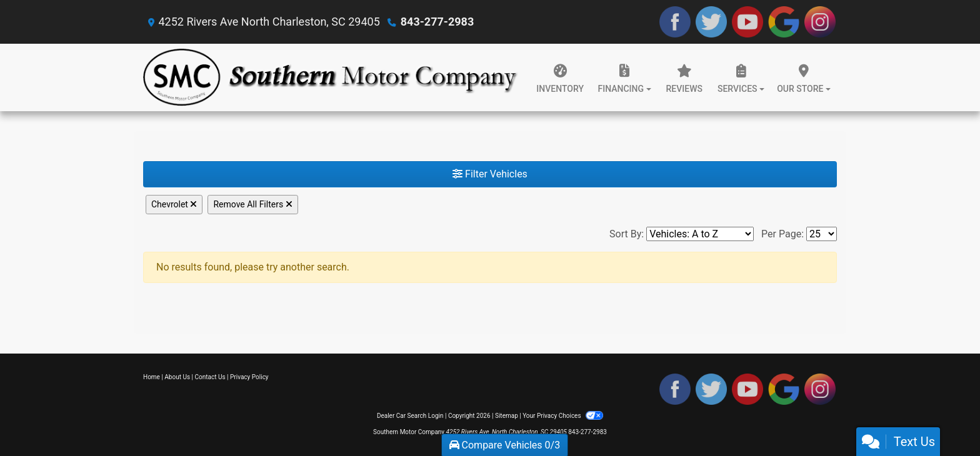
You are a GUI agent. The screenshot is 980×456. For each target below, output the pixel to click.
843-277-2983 (437, 22)
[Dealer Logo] (331, 77)
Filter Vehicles (490, 174)
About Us (177, 377)
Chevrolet (174, 204)
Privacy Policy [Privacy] (249, 377)
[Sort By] (700, 234)
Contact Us (210, 377)
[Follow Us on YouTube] (747, 22)
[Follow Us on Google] (784, 22)
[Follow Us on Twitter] (711, 22)
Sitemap (507, 416)
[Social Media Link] (820, 22)
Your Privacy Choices (563, 416)
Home (152, 377)
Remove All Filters (252, 204)
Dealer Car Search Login (410, 416)
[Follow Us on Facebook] (675, 22)
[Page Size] (822, 234)
